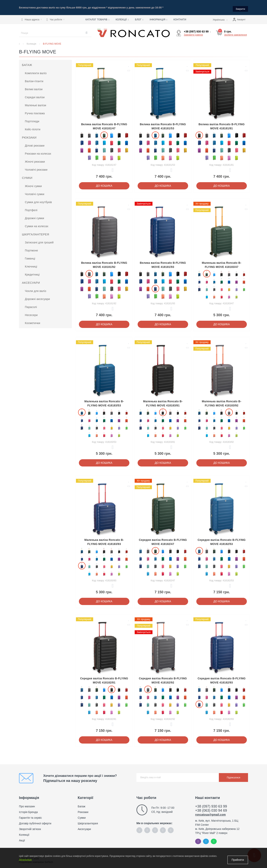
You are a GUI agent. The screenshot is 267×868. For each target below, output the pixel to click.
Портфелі (31, 207)
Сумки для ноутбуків (38, 199)
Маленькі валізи (36, 103)
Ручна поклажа (35, 111)
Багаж (27, 62)
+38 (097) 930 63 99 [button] (211, 804)
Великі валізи (34, 86)
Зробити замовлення (235, 32)
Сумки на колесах (37, 223)
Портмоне (31, 248)
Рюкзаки (29, 135)
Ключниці (31, 264)
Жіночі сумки (33, 183)
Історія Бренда (28, 809)
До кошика (104, 183)
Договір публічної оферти (35, 821)
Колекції (122, 17)
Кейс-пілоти (33, 127)
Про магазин (27, 804)
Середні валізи (35, 95)
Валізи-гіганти (34, 78)
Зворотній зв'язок (30, 826)
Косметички (32, 320)
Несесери (31, 312)
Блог (139, 17)
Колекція (31, 41)
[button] (32, 17)
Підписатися (233, 775)
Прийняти (238, 860)
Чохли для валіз (36, 288)
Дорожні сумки (34, 215)
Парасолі (31, 304)
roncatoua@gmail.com (210, 812)
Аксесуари (31, 280)
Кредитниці (32, 272)
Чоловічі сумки (35, 191)
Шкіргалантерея (36, 232)
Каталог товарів (97, 17)
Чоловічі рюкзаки (36, 167)
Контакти (180, 17)
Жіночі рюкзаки (35, 159)
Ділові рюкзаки (35, 143)
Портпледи (32, 119)
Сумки (27, 175)
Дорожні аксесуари (37, 296)
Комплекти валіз (36, 70)
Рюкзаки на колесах (38, 151)
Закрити (240, 6)
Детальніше (25, 862)
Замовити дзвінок (193, 32)
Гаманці (30, 256)
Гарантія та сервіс (30, 815)
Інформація (158, 17)
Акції (22, 838)
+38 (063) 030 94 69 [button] (211, 808)
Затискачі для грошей (39, 240)
